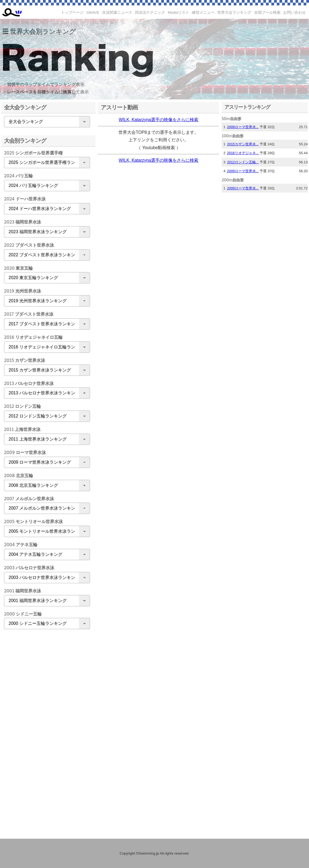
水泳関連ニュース (117, 12)
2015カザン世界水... (243, 144)
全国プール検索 (267, 12)
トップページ (72, 12)
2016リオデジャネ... (243, 153)
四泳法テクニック (150, 12)
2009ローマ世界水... (243, 127)
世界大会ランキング (234, 12)
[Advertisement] (46, 718)
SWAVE (93, 12)
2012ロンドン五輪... (243, 162)
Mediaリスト (179, 12)
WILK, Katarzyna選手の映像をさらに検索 (159, 120)
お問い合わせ (294, 12)
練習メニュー (203, 12)
